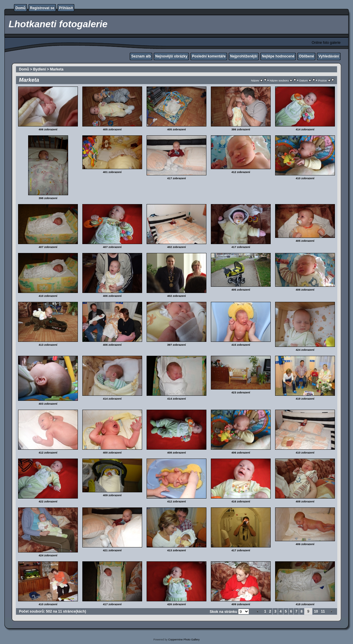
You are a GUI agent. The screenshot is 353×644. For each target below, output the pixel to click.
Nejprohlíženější (244, 56)
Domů (20, 8)
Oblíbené (306, 56)
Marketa (57, 69)
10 (316, 611)
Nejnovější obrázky (171, 56)
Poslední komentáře (209, 56)
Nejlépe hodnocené (278, 56)
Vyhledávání (329, 56)
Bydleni (40, 69)
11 (323, 611)
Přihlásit (66, 8)
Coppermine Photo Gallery (184, 640)
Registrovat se (42, 8)
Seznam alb (141, 56)
